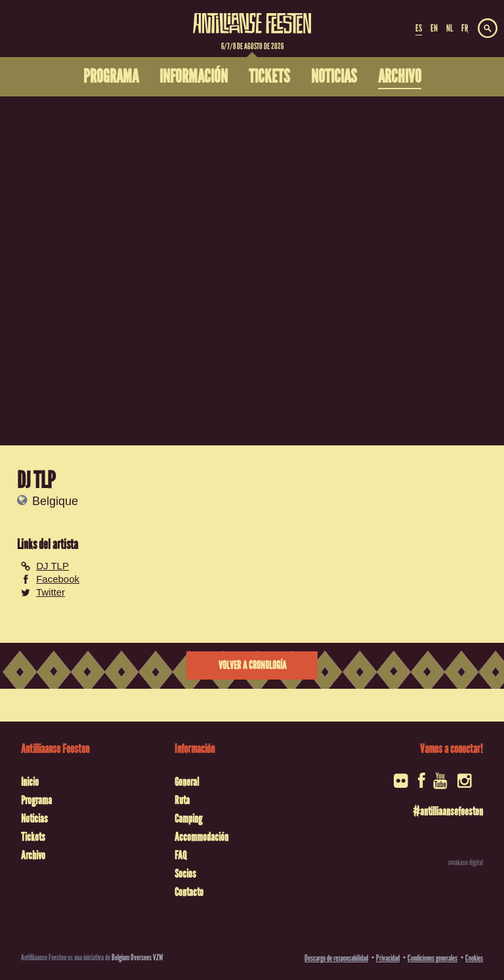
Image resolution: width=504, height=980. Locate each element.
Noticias (34, 819)
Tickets (33, 837)
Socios (185, 874)
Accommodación (201, 837)
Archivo (33, 855)
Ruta (182, 800)
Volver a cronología (252, 665)
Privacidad (388, 958)
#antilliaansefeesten (448, 811)
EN (434, 28)
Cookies (474, 958)
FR (465, 28)
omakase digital (466, 863)
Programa (36, 800)
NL (450, 28)
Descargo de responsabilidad (336, 958)
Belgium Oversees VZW (137, 957)
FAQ (180, 855)
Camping (188, 819)
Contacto (189, 892)
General (187, 782)
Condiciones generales (432, 958)
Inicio (30, 782)
